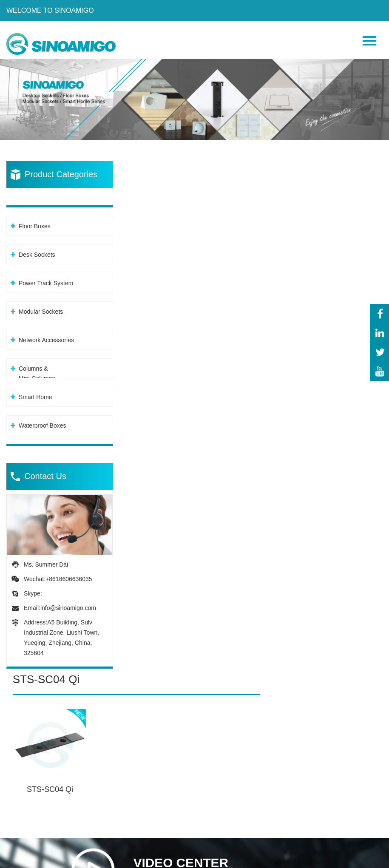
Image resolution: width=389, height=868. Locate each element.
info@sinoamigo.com (68, 603)
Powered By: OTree (43, 859)
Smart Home (35, 392)
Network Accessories (46, 335)
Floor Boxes (35, 221)
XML (142, 859)
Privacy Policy (105, 859)
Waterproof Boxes (43, 421)
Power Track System (46, 278)
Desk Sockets (37, 250)
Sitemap (168, 859)
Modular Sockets (41, 307)
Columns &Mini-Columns (37, 369)
